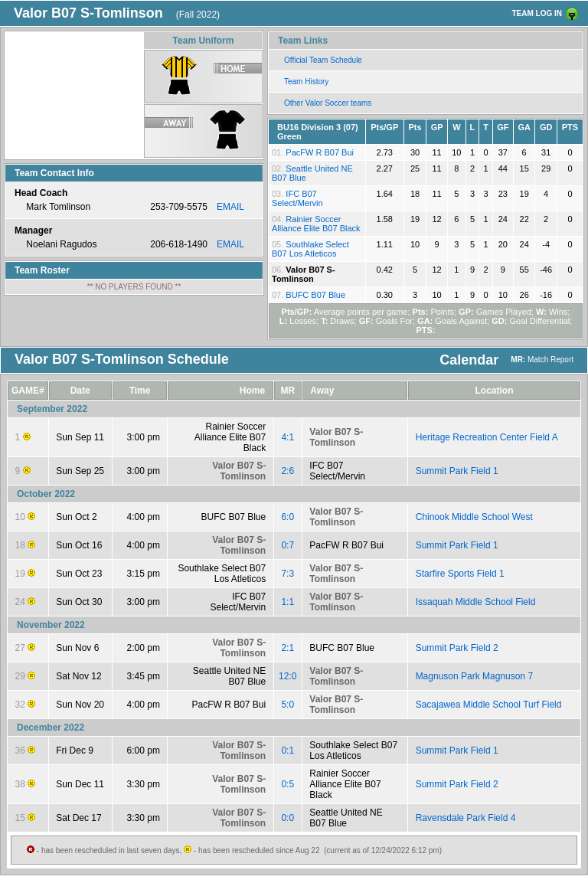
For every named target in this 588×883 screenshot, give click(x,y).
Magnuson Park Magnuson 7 (474, 676)
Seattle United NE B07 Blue (229, 676)
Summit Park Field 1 (457, 471)
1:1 (287, 602)
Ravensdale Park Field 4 (466, 818)
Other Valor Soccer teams (328, 103)
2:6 (287, 471)
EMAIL (230, 207)
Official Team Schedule (323, 60)
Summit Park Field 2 (457, 648)
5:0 (287, 705)
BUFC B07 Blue (315, 295)
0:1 (287, 751)
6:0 (287, 517)
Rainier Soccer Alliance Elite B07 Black (316, 224)
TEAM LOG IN (537, 13)
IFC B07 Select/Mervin (297, 198)
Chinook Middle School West (474, 517)
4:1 (287, 437)
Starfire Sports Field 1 (460, 574)
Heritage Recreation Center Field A (487, 437)
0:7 (287, 545)
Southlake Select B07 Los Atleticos (310, 249)
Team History (306, 82)
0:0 (287, 818)
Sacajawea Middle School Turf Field (489, 705)
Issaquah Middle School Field (476, 602)
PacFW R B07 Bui (320, 152)
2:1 (287, 648)
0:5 (287, 784)
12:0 (287, 676)
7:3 (287, 574)
